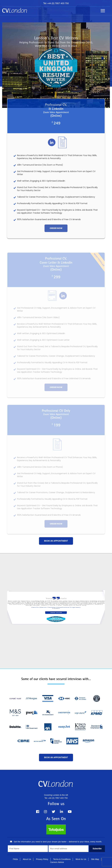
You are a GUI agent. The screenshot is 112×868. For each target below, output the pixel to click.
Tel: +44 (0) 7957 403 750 (56, 3)
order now (56, 232)
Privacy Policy (42, 859)
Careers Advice (57, 862)
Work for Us (81, 859)
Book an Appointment (56, 541)
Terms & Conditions (62, 859)
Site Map (95, 859)
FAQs (15, 859)
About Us (27, 859)
